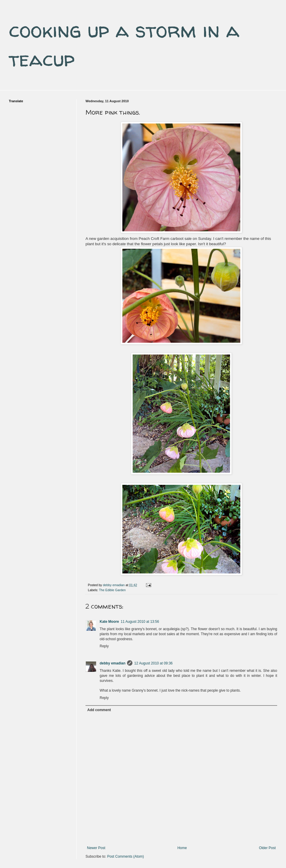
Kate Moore (109, 622)
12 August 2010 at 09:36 (153, 663)
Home (182, 848)
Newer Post (96, 848)
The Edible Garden (112, 590)
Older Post (267, 848)
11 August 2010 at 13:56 (140, 622)
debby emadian (112, 663)
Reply (104, 646)
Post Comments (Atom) (125, 856)
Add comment (99, 710)
